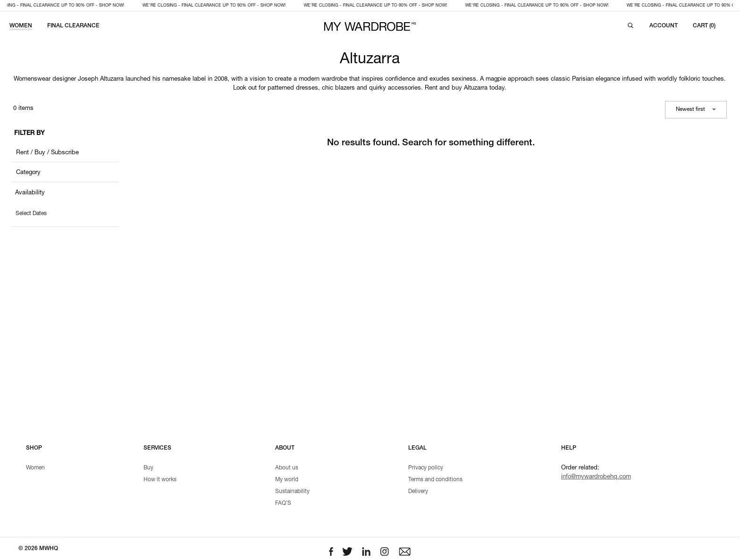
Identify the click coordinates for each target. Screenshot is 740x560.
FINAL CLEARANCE (73, 26)
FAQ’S (283, 503)
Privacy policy (426, 468)
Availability (30, 193)
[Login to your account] (664, 26)
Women (35, 468)
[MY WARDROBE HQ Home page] (370, 27)
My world (287, 480)
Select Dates (31, 214)
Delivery (418, 492)
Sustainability (292, 492)
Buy (148, 468)
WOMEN (21, 26)
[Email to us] (405, 552)
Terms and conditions (435, 480)
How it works (160, 480)
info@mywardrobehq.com (596, 477)
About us (287, 468)
